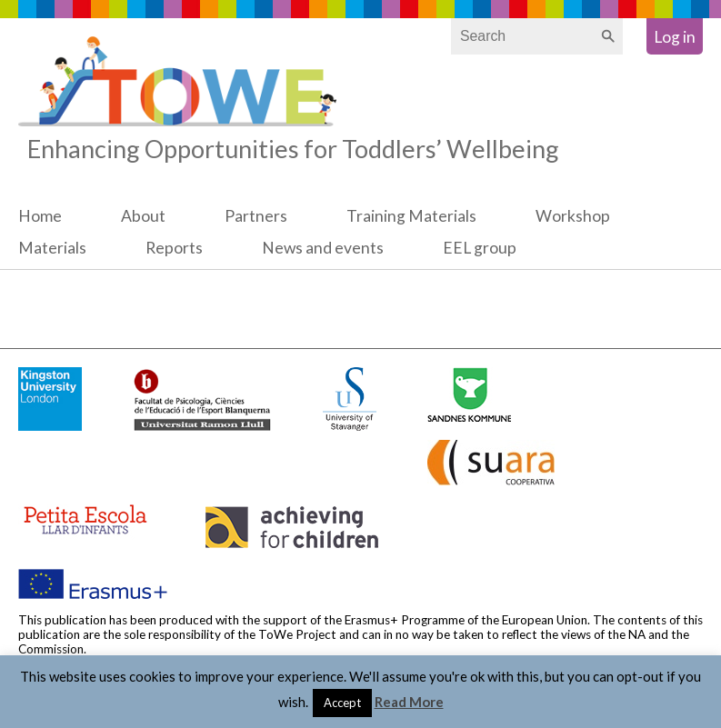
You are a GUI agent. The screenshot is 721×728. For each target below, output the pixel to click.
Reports (174, 248)
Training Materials (411, 216)
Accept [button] (342, 703)
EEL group (480, 248)
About (143, 216)
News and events (323, 248)
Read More (409, 702)
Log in (675, 37)
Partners (256, 216)
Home (40, 216)
